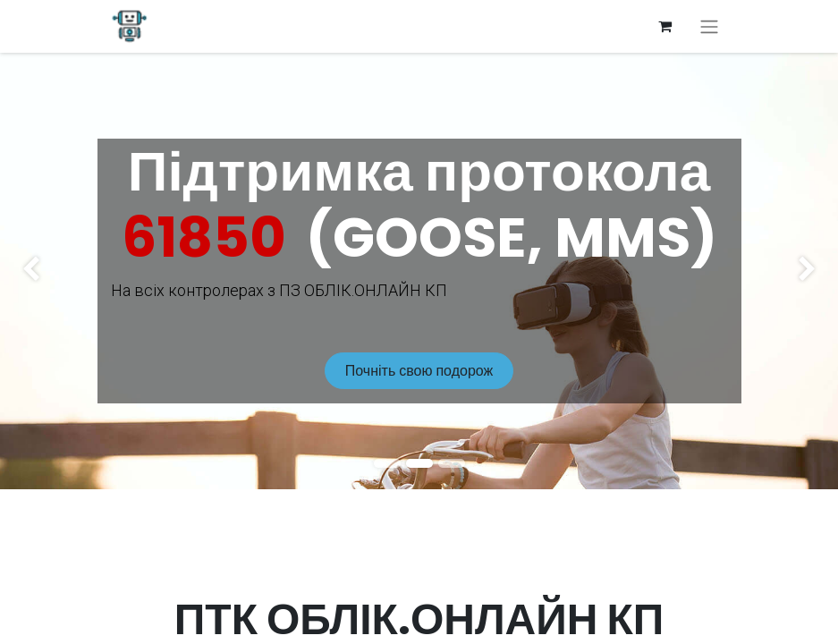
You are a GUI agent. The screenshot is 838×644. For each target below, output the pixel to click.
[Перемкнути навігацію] (709, 26)
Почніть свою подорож (419, 371)
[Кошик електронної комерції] (665, 26)
